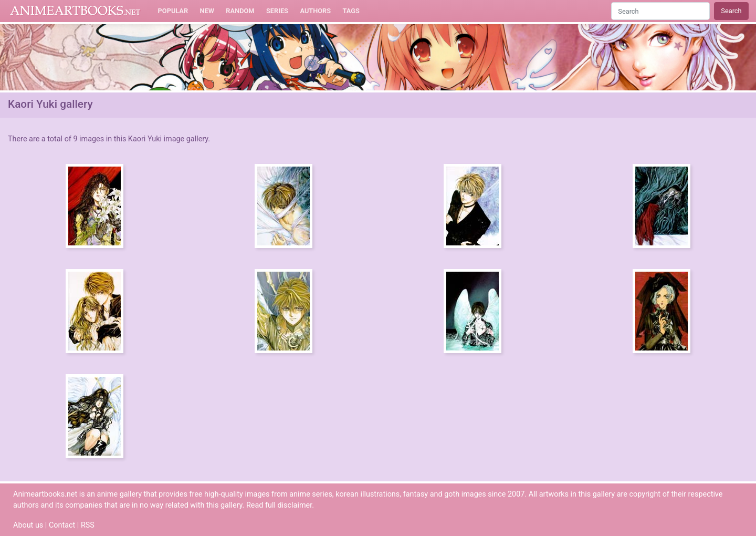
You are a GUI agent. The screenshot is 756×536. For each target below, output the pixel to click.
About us (28, 525)
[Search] (660, 11)
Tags (351, 11)
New (207, 11)
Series (277, 11)
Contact (62, 525)
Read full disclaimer (279, 505)
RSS (88, 525)
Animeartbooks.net (75, 11)
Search (731, 11)
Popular (173, 11)
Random (240, 11)
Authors (315, 11)
